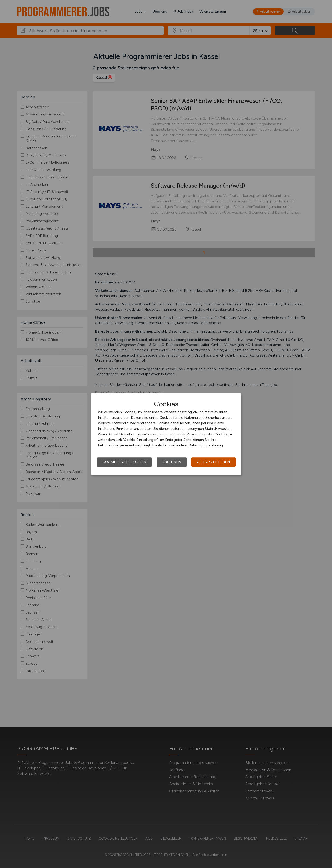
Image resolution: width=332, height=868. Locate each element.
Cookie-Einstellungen (124, 462)
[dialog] (166, 434)
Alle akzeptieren (213, 462)
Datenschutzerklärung (206, 445)
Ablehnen (172, 462)
